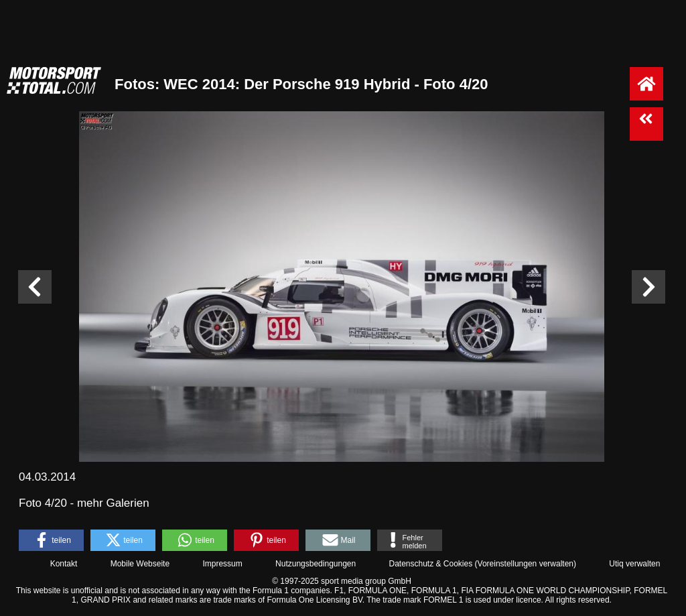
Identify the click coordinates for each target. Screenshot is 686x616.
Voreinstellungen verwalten (526, 564)
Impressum (222, 564)
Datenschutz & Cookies (430, 564)
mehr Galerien (113, 503)
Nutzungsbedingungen (316, 564)
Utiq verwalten (634, 564)
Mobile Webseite (140, 564)
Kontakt (64, 564)
